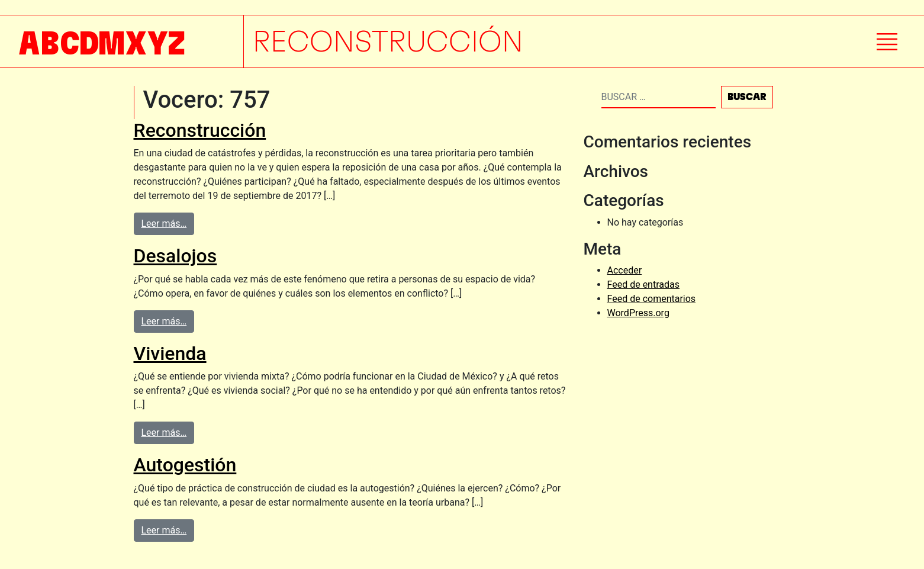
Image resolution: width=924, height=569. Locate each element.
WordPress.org (638, 313)
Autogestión (185, 465)
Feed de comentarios (652, 299)
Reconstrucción (200, 130)
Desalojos (176, 256)
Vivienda (170, 353)
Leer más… (164, 224)
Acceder (625, 270)
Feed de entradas (643, 284)
